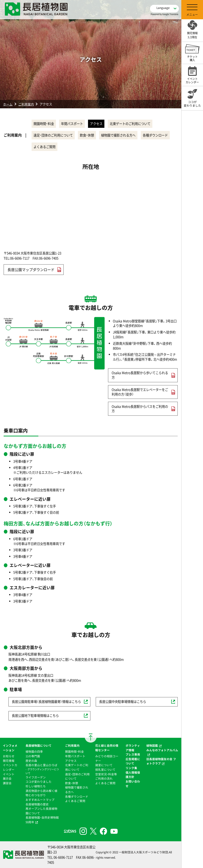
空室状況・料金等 (106, 774)
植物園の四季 (34, 751)
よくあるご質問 (80, 147)
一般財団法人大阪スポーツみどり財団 (143, 852)
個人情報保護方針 (133, 775)
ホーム (8, 104)
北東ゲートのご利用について (139, 124)
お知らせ (9, 756)
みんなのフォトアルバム (162, 750)
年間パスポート (76, 124)
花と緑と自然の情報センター (107, 748)
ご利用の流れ (104, 778)
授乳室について (105, 770)
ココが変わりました (39, 782)
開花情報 (9, 761)
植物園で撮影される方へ (125, 135)
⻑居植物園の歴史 (37, 804)
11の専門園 (33, 756)
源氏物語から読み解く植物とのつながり (41, 793)
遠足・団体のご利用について (54, 135)
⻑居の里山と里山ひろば (41, 765)
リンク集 (131, 768)
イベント (9, 774)
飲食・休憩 (91, 135)
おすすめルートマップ (40, 800)
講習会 (7, 783)
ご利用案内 (26, 104)
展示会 (7, 778)
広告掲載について (133, 761)
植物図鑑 (152, 745)
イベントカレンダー (10, 767)
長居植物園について (39, 745)
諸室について (104, 765)
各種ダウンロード (47, 147)
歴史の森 (31, 761)
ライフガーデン (36, 777)
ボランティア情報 (133, 748)
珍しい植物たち (36, 786)
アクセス (103, 124)
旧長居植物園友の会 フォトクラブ (161, 761)
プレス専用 (133, 754)
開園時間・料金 (45, 124)
